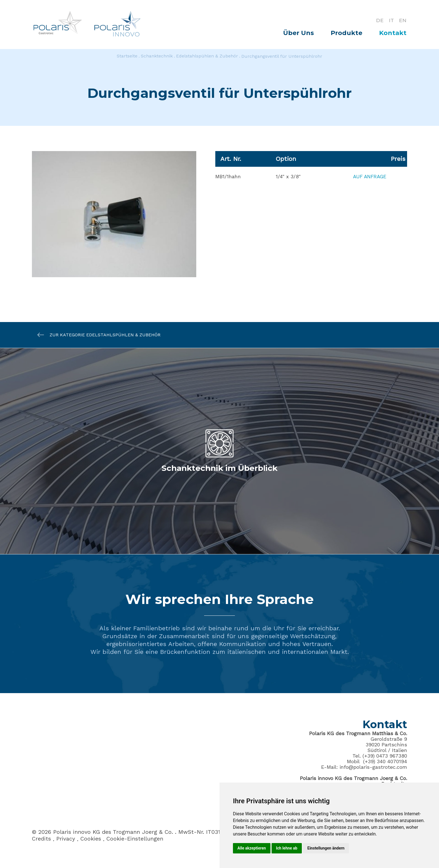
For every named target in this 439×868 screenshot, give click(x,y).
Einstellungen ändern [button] (326, 848)
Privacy (66, 839)
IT (391, 20)
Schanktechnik (157, 56)
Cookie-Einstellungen (135, 839)
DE (379, 20)
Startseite (127, 56)
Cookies (91, 839)
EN (403, 20)
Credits (41, 839)
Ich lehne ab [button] (287, 848)
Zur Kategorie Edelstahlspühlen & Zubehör (96, 335)
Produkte (346, 33)
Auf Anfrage (368, 176)
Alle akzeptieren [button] (252, 848)
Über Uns (298, 33)
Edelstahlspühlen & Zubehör (207, 56)
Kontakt (393, 33)
